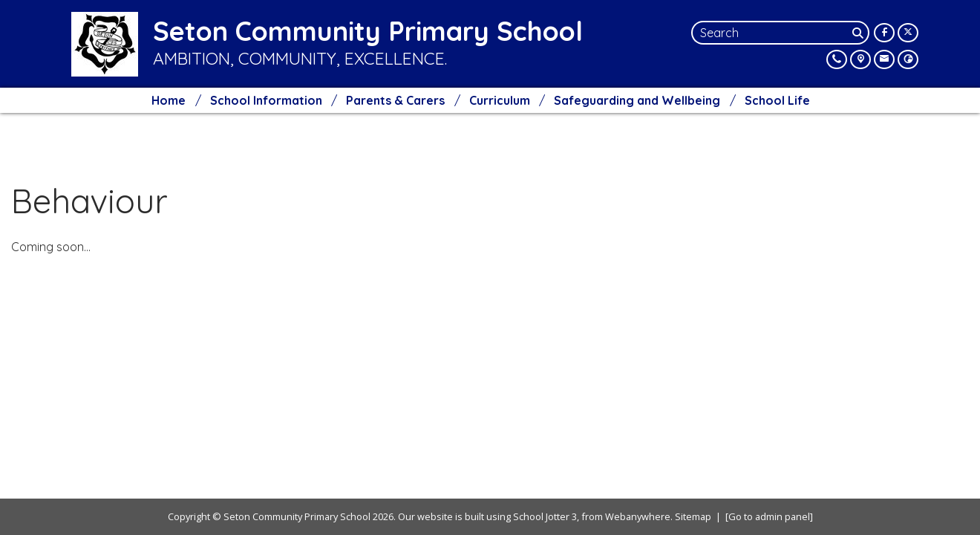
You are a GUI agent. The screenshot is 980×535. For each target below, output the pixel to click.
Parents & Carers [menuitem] (395, 100)
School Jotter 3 (545, 516)
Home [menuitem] (169, 100)
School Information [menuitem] (266, 100)
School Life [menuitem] (777, 100)
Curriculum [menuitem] (500, 100)
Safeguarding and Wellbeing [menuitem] (637, 100)
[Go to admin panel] (769, 516)
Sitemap (693, 516)
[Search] (859, 33)
